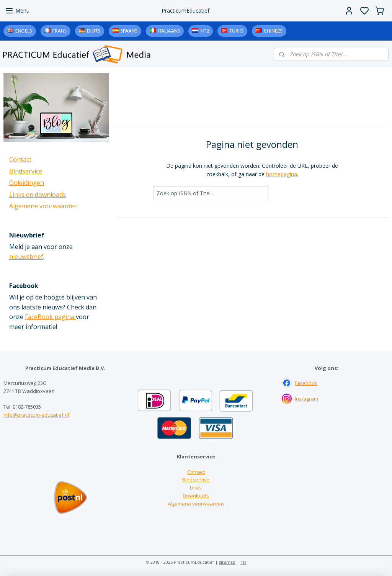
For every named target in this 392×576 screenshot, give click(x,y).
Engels (24, 31)
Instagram (306, 399)
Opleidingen (27, 183)
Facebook (306, 383)
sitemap (227, 562)
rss (243, 562)
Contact (20, 159)
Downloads (196, 496)
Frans (60, 31)
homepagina (281, 174)
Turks (236, 31)
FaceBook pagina (50, 317)
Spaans (129, 31)
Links (196, 488)
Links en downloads (38, 195)
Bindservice (26, 171)
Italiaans (169, 31)
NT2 (205, 31)
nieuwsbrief (26, 257)
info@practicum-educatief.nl (36, 415)
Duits (93, 31)
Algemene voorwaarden (43, 206)
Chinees (273, 31)
